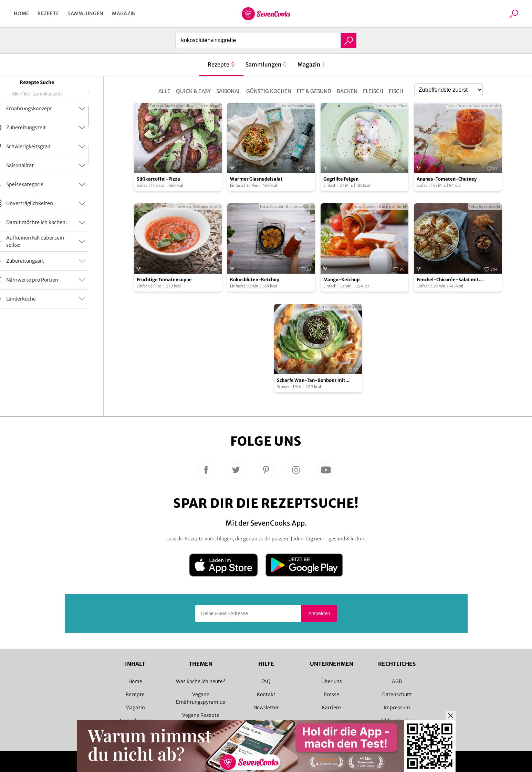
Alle (164, 91)
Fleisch (373, 91)
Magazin (124, 13)
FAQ (266, 681)
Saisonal (228, 91)
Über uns (332, 681)
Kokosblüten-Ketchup (255, 280)
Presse (331, 694)
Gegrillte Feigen (341, 179)
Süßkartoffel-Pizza (158, 179)
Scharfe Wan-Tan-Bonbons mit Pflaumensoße (311, 381)
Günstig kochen (269, 91)
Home (21, 13)
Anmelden (319, 613)
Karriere (331, 708)
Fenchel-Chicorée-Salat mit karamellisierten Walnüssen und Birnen (453, 280)
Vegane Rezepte (201, 715)
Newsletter (266, 708)
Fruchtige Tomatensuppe (164, 280)
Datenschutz (397, 694)
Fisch (396, 91)
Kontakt (266, 694)
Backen (347, 91)
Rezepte (48, 13)
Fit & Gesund (314, 91)
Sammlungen (85, 13)
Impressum (397, 708)
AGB (397, 681)
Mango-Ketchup (341, 280)
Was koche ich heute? (201, 681)
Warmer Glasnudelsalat (256, 179)
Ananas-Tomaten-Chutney (447, 179)
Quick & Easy (193, 91)
